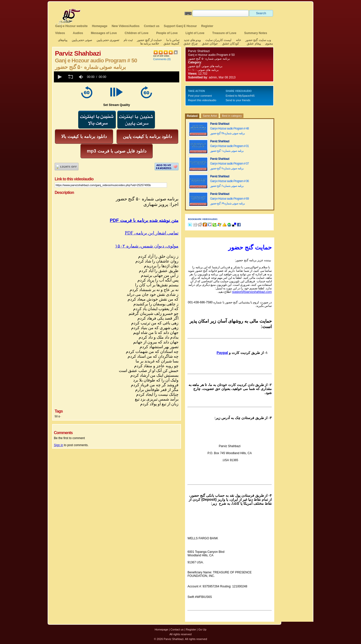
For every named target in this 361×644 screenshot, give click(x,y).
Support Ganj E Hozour (180, 26)
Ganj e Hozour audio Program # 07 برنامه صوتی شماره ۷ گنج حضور (229, 166)
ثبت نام (128, 40)
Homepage (100, 26)
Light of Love (195, 33)
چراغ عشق (190, 44)
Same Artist (210, 116)
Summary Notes (256, 33)
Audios (78, 33)
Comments (160, 59)
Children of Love (137, 33)
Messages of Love (104, 33)
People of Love (167, 33)
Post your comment (200, 96)
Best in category (232, 116)
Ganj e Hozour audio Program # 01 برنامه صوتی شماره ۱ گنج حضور (229, 148)
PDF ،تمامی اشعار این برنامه (152, 233)
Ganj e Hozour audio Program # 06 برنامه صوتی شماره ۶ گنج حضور (229, 183)
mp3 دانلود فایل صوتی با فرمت (116, 151)
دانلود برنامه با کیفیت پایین (147, 137)
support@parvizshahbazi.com (252, 292)
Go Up (202, 629)
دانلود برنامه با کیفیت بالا (84, 137)
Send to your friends (238, 100)
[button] (59, 77)
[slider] (144, 77)
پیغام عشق (254, 44)
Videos (60, 33)
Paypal (222, 353)
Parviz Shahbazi (199, 51)
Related (192, 116)
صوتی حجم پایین (81, 40)
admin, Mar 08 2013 (222, 77)
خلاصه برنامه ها (150, 44)
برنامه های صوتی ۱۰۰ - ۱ (204, 70)
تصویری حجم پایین (107, 40)
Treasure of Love (224, 33)
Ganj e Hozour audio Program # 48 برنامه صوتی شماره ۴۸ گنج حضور (229, 131)
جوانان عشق (210, 44)
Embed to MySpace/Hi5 (240, 96)
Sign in (59, 445)
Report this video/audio (202, 100)
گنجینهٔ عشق (171, 44)
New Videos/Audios (125, 26)
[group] (81, 77)
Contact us (152, 26)
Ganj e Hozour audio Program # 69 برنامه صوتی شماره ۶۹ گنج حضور (229, 201)
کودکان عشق (231, 44)
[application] (117, 77)
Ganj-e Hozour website (71, 26)
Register (207, 26)
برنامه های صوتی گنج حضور (205, 66)
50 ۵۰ (58, 416)
